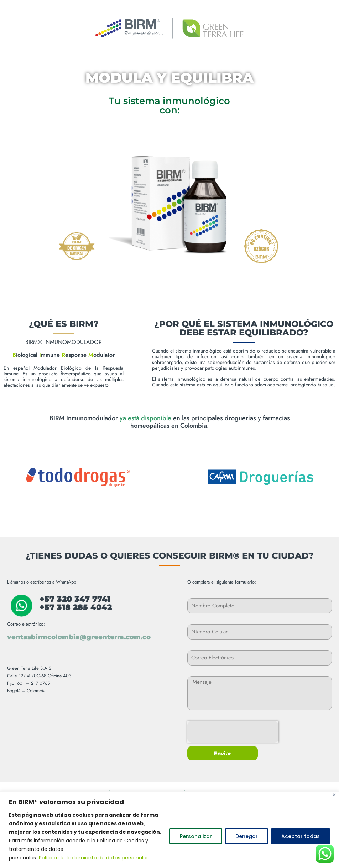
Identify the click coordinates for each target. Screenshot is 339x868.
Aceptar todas (301, 836)
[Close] (334, 795)
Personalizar (196, 836)
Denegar (247, 836)
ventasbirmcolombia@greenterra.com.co (79, 637)
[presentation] (233, 732)
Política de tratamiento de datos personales (94, 858)
